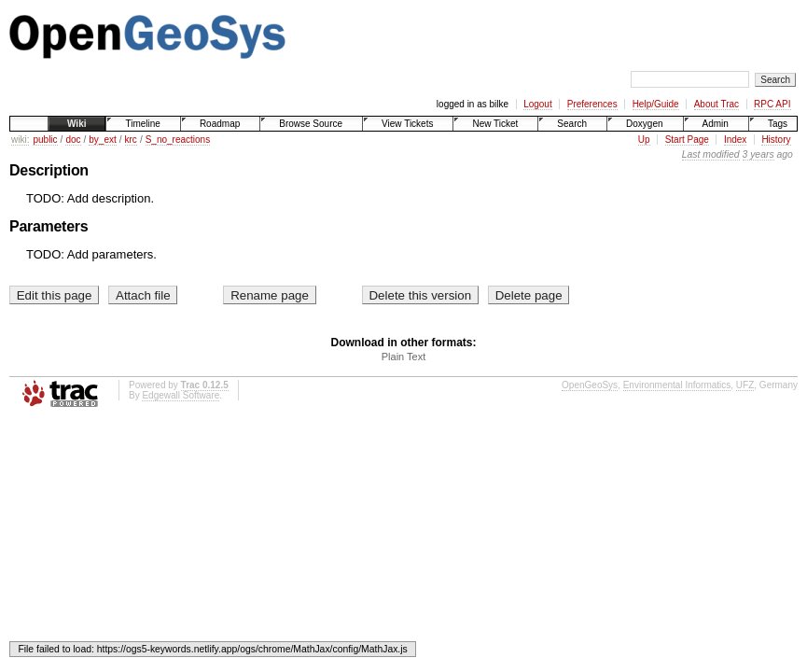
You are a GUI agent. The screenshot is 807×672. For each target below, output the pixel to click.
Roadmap (220, 124)
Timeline (142, 124)
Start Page (687, 140)
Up (644, 140)
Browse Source (311, 124)
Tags (778, 124)
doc (73, 140)
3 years (758, 154)
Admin (716, 124)
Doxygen (644, 124)
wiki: (20, 140)
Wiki (77, 124)
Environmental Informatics (677, 385)
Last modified (711, 154)
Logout (538, 104)
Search (572, 124)
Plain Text (404, 357)
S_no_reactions (178, 140)
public (45, 140)
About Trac (717, 104)
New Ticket (495, 124)
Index (735, 140)
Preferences (592, 104)
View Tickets (407, 124)
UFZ (745, 385)
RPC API (772, 104)
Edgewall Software (181, 395)
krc (131, 140)
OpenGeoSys (590, 385)
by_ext (102, 140)
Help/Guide (656, 104)
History (776, 140)
